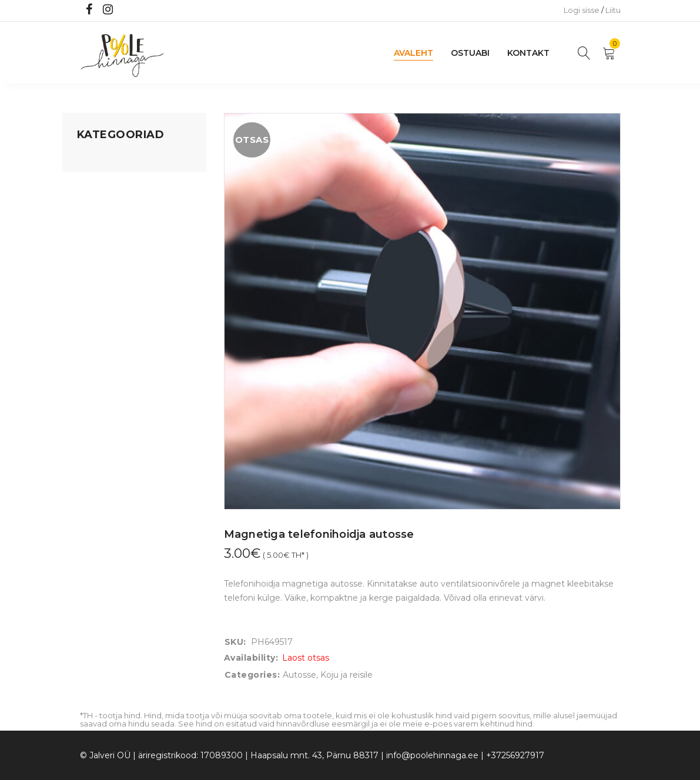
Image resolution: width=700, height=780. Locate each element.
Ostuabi (470, 53)
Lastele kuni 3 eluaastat (125, 226)
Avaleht (413, 53)
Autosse (299, 675)
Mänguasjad (102, 159)
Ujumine (94, 316)
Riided (90, 293)
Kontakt (528, 53)
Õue (86, 271)
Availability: (251, 658)
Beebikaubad (104, 249)
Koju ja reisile (103, 182)
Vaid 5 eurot (101, 338)
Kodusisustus (104, 204)
